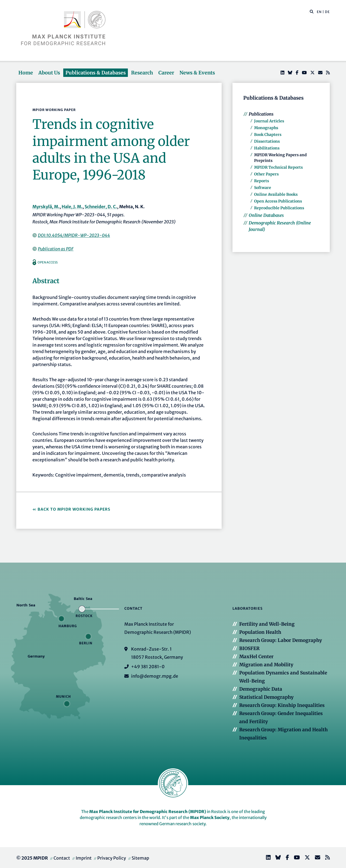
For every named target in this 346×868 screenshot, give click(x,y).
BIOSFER (249, 648)
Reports (262, 181)
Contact (62, 858)
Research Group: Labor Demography (281, 640)
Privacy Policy (112, 858)
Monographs (266, 128)
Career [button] (166, 73)
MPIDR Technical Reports (278, 167)
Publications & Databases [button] (96, 73)
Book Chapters (268, 135)
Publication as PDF (56, 249)
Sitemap (140, 858)
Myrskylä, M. (46, 207)
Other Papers (266, 174)
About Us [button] (49, 73)
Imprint (84, 858)
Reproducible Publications (279, 208)
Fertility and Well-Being (267, 624)
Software (263, 188)
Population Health (260, 632)
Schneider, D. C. (101, 207)
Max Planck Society (210, 818)
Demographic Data (261, 689)
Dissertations (267, 141)
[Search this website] (309, 12)
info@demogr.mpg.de (155, 676)
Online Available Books (276, 194)
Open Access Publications (278, 201)
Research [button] (142, 73)
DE (327, 12)
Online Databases (266, 215)
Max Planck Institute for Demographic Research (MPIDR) (148, 812)
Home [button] (26, 73)
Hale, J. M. (72, 207)
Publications (261, 114)
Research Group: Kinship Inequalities (282, 705)
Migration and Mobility (266, 665)
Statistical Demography (266, 697)
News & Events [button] (197, 73)
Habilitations (267, 148)
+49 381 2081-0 (148, 667)
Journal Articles (269, 121)
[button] (312, 11)
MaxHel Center (256, 657)
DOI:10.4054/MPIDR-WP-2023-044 (74, 235)
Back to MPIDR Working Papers (74, 509)
